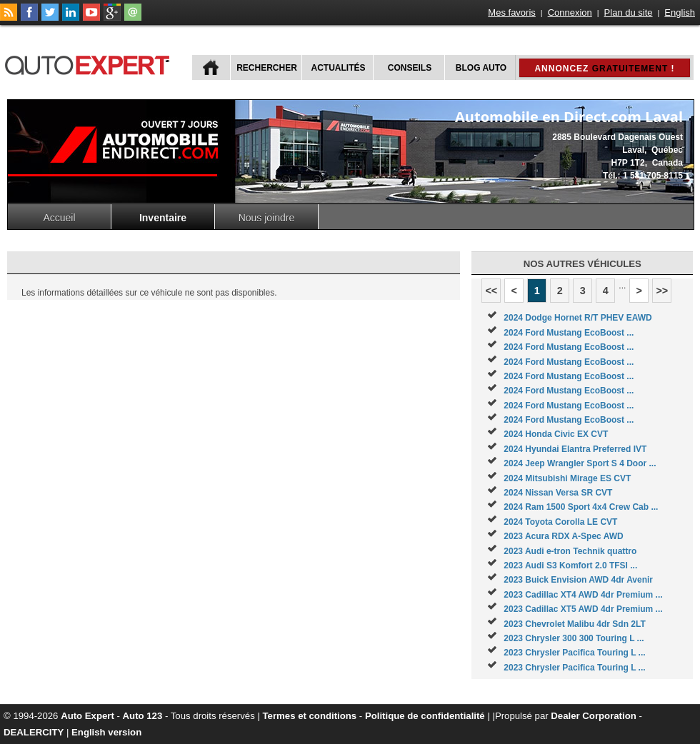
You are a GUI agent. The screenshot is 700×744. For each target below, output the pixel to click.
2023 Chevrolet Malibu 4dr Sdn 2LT (575, 624)
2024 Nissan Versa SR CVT (558, 493)
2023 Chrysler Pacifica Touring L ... (574, 653)
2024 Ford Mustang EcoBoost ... (569, 333)
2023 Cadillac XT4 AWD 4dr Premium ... (583, 595)
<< (491, 291)
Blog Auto (481, 68)
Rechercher (267, 68)
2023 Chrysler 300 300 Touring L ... (574, 638)
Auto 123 (143, 716)
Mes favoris (511, 12)
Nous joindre (267, 218)
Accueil (59, 218)
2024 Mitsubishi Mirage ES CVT (567, 478)
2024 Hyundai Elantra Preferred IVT (575, 449)
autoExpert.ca (90, 63)
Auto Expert (87, 716)
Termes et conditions (310, 716)
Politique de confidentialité (425, 716)
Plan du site (629, 12)
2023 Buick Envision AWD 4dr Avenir (578, 580)
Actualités (339, 68)
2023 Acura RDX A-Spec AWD (563, 536)
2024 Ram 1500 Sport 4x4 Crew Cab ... (581, 507)
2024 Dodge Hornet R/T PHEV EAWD (577, 318)
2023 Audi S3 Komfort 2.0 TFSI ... (570, 565)
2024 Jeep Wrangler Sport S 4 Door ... (580, 463)
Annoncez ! (604, 69)
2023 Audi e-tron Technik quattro (570, 551)
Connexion (570, 12)
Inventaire (163, 218)
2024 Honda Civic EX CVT (556, 434)
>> (662, 291)
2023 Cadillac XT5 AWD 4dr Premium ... (583, 609)
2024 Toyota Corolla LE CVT (560, 522)
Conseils (410, 68)
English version (106, 732)
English (680, 12)
